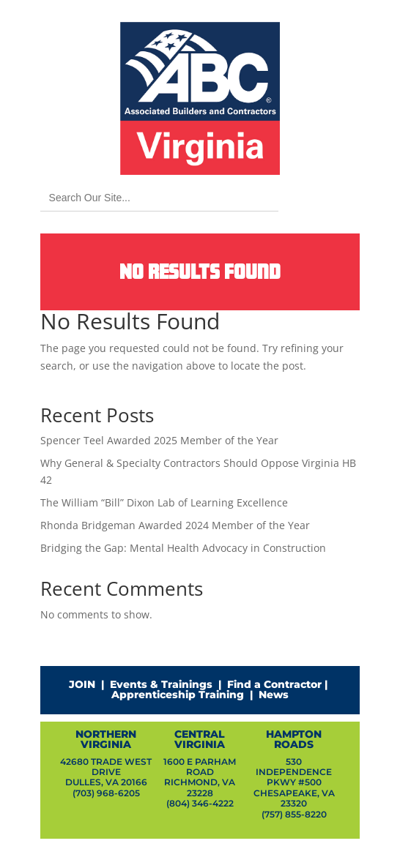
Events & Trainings (161, 684)
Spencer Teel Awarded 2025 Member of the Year (159, 440)
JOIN (82, 684)
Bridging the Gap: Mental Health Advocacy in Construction (183, 548)
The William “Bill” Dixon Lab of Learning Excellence (164, 502)
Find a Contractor (274, 684)
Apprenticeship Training (178, 695)
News (274, 695)
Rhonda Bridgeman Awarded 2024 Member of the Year (175, 525)
